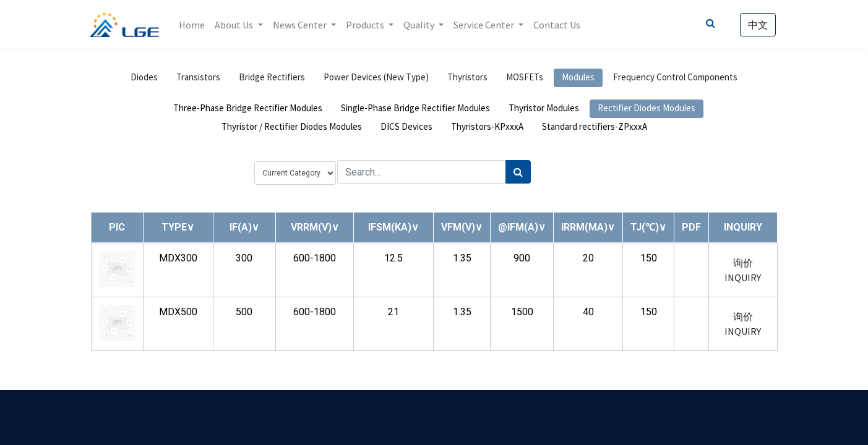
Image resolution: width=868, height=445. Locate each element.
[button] (178, 227)
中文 (757, 25)
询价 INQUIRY (743, 270)
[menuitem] (193, 25)
